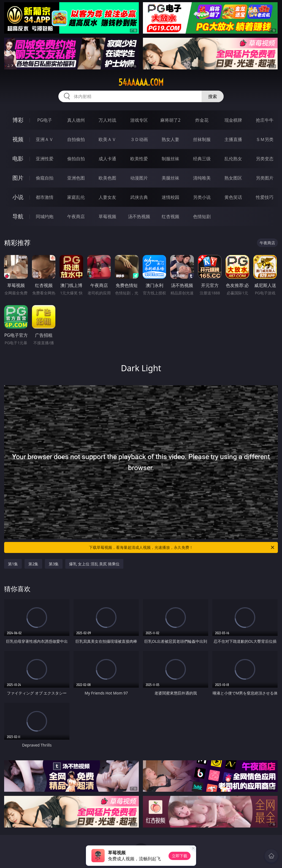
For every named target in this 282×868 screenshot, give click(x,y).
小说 (18, 197)
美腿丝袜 (170, 178)
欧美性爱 (139, 159)
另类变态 (265, 159)
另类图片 (265, 178)
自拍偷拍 (76, 139)
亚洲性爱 (45, 159)
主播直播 (233, 139)
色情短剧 (202, 216)
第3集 (54, 564)
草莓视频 (107, 216)
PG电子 (44, 120)
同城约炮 (45, 216)
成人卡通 (107, 159)
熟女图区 (233, 178)
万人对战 (107, 120)
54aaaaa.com (141, 82)
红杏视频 (170, 216)
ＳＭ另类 (265, 139)
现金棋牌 (233, 120)
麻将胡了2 (170, 120)
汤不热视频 (139, 216)
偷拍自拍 (76, 159)
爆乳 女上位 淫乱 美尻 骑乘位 (94, 564)
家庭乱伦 (76, 197)
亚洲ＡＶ (45, 139)
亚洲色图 (76, 178)
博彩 (18, 120)
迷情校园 (170, 197)
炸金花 (202, 120)
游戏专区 (139, 120)
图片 (18, 178)
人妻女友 (107, 197)
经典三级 (202, 159)
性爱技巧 (265, 197)
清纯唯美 (202, 178)
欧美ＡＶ (107, 139)
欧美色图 (107, 178)
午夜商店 (76, 216)
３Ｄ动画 (139, 139)
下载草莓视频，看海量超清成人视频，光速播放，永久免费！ (182, 547)
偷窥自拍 (45, 178)
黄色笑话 (233, 197)
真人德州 (76, 120)
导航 (18, 216)
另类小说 (202, 197)
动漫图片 (139, 178)
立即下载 (180, 856)
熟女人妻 (170, 139)
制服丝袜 (170, 159)
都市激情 (45, 197)
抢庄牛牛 (265, 120)
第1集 (13, 564)
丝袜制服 (202, 139)
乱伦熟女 (233, 159)
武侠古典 (139, 197)
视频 (18, 139)
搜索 (213, 96)
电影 (18, 158)
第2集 (33, 564)
